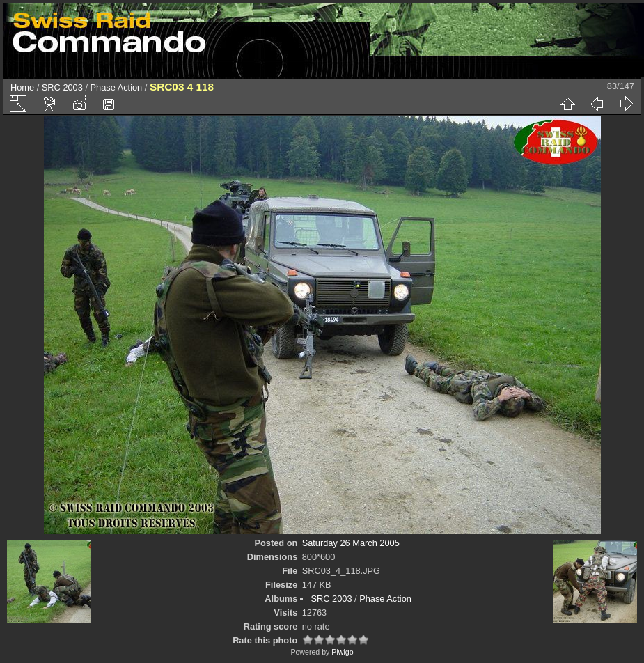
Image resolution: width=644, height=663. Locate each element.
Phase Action (117, 87)
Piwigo (342, 652)
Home (22, 87)
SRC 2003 (62, 87)
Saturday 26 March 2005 (351, 543)
